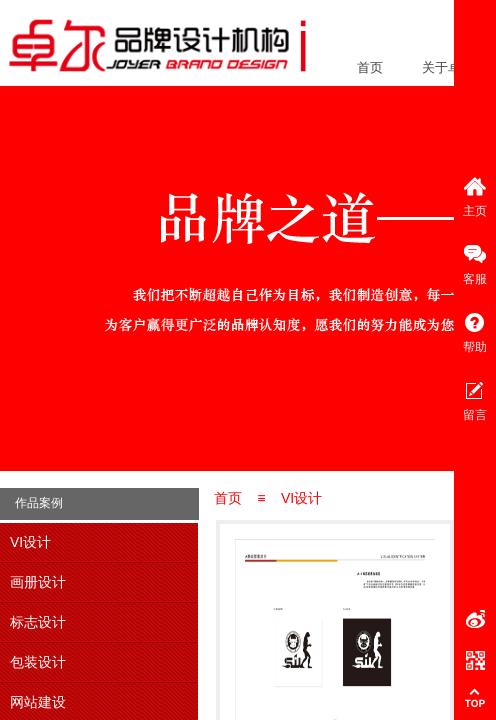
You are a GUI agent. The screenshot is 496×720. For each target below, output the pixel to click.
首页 (370, 67)
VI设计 (301, 498)
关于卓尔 (448, 67)
